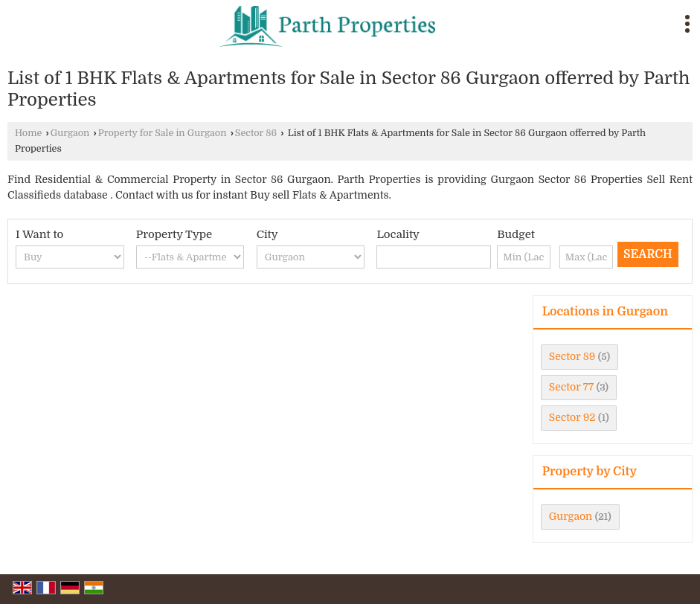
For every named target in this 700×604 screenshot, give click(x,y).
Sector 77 (571, 387)
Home (28, 133)
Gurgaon (70, 133)
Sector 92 (572, 417)
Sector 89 (572, 356)
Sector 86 (256, 133)
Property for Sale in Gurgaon (163, 133)
